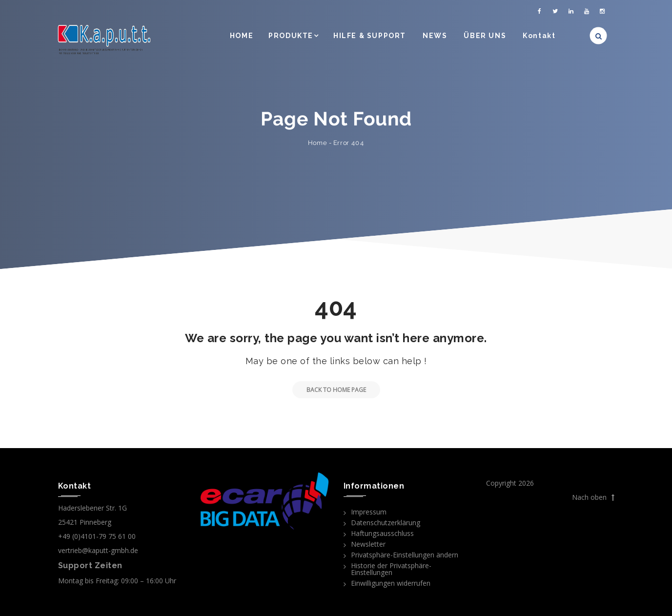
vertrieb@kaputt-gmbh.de (98, 550)
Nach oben (593, 497)
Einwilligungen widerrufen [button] (391, 583)
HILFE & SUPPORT (370, 36)
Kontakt (539, 36)
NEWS (435, 36)
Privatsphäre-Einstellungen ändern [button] (405, 555)
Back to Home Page (329, 390)
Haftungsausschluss (382, 533)
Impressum (369, 512)
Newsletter (368, 544)
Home (317, 143)
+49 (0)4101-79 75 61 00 (97, 536)
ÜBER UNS (485, 36)
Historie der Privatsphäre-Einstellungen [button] (391, 569)
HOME (242, 36)
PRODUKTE (291, 36)
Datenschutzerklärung (386, 523)
